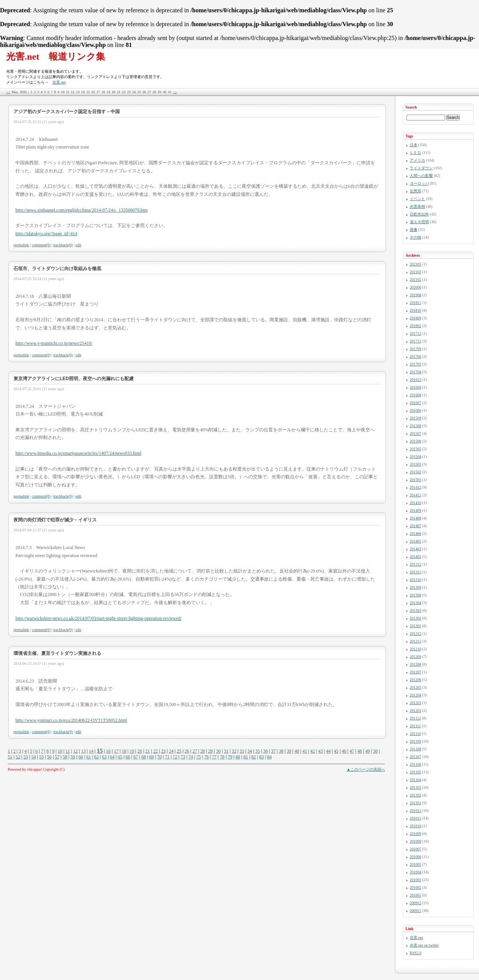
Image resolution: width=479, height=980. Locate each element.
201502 (415, 472)
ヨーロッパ (419, 183)
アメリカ (417, 160)
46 (344, 751)
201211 (415, 641)
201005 (415, 864)
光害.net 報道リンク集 (56, 57)
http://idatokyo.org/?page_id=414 (46, 234)
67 (136, 757)
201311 (415, 572)
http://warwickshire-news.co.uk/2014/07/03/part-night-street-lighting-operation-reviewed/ (99, 618)
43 (320, 751)
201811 (415, 303)
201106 (415, 764)
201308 (415, 595)
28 (203, 751)
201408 (415, 518)
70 (159, 757)
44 (328, 751)
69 (151, 757)
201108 (415, 749)
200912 (415, 903)
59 (73, 757)
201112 (415, 718)
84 (269, 757)
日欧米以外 (419, 214)
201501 (415, 480)
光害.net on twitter (424, 945)
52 (18, 757)
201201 (415, 710)
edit (78, 245)
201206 (415, 680)
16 (108, 751)
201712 (415, 333)
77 (214, 757)
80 (238, 757)
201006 (415, 857)
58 (65, 757)
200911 (415, 911)
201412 (415, 487)
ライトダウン (421, 168)
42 (313, 751)
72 (175, 757)
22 (156, 751)
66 (128, 757)
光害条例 (417, 206)
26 (187, 751)
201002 (415, 887)
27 (195, 751)
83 (261, 757)
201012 (415, 811)
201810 (415, 310)
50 (375, 751)
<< (8, 92)
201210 (415, 649)
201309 (415, 587)
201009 (415, 834)
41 (305, 751)
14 (91, 751)
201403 (415, 549)
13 (83, 751)
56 (49, 757)
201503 (415, 464)
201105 (415, 772)
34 (250, 751)
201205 (415, 687)
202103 (415, 272)
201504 (415, 457)
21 (147, 751)
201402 (415, 557)
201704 (415, 372)
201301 (415, 626)
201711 (415, 341)
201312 (415, 564)
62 (96, 757)
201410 (415, 503)
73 (183, 757)
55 (42, 757)
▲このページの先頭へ (366, 769)
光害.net (59, 82)
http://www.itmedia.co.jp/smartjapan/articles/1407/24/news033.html (78, 453)
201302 (415, 618)
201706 (415, 356)
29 (211, 751)
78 (222, 757)
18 (124, 751)
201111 (415, 726)
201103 (415, 787)
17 (116, 751)
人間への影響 (421, 176)
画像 (414, 230)
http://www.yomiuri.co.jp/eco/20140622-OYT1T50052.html (71, 720)
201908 (415, 295)
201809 (415, 318)
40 (297, 751)
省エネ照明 (419, 222)
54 (33, 757)
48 (360, 751)
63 (104, 757)
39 (289, 751)
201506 (415, 441)
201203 (415, 703)
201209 (415, 657)
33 (242, 751)
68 (144, 757)
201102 (415, 795)
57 (57, 757)
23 (163, 751)
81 (246, 757)
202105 (415, 264)
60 (81, 757)
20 (140, 751)
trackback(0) (63, 245)
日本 (414, 145)
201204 (415, 695)
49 (368, 751)
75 (199, 757)
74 (191, 757)
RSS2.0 (415, 953)
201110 (415, 734)
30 (218, 751)
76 (206, 757)
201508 (415, 426)
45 (336, 751)
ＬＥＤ (415, 153)
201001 (415, 895)
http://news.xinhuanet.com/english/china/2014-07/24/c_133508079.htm (82, 210)
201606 (415, 410)
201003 (415, 880)
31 (226, 751)
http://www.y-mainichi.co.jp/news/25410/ (54, 343)
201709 (415, 349)
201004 (415, 872)
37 (273, 751)
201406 (415, 533)
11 (68, 751)
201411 (415, 495)
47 (352, 751)
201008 (415, 841)
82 (254, 757)
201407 (415, 526)
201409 (415, 510)
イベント (417, 199)
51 (10, 757)
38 (281, 751)
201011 (415, 818)
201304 (415, 603)
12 (75, 751)
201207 (415, 672)
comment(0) (41, 245)
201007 (415, 849)
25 (179, 751)
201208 (415, 664)
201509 (415, 418)
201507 (415, 433)
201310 (415, 580)
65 (120, 757)
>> (175, 92)
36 (265, 751)
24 (171, 751)
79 (230, 757)
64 (112, 757)
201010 (415, 826)
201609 (415, 387)
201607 (415, 403)
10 (60, 751)
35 (258, 751)
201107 (415, 757)
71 (167, 757)
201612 (415, 380)
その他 (415, 237)
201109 (415, 741)
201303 (415, 610)
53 (26, 757)
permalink (21, 245)
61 (89, 757)
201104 (415, 780)
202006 (415, 287)
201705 (415, 364)
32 (234, 751)
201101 (415, 803)
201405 (415, 541)
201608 (415, 395)
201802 (415, 326)
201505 (415, 449)
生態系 (415, 191)
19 (132, 751)
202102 (415, 280)
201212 (415, 634)
